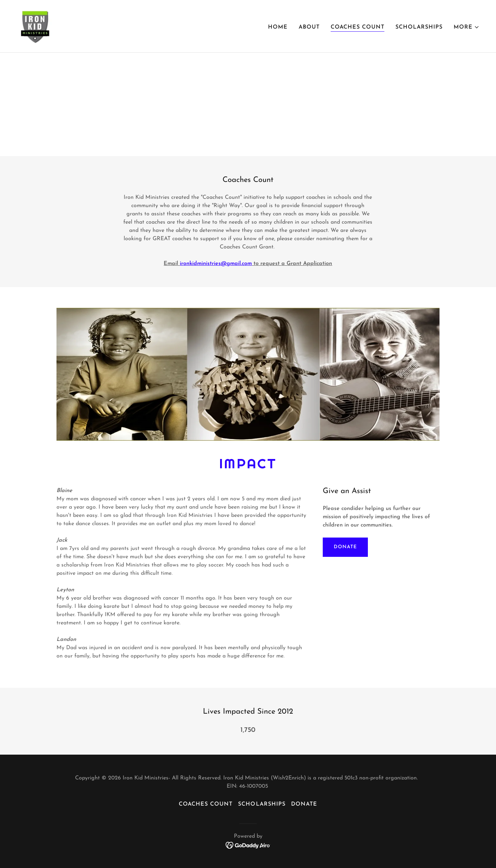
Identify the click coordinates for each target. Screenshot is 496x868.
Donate (345, 547)
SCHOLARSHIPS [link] (419, 27)
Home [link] (278, 27)
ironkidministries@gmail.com (216, 264)
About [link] (309, 27)
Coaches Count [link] (358, 27)
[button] (467, 27)
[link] (37, 26)
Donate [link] (304, 804)
